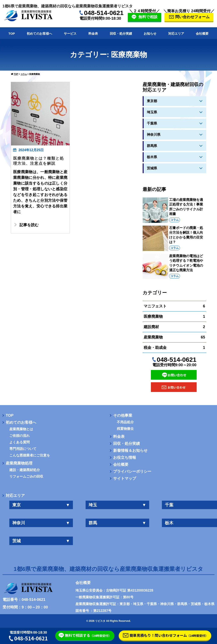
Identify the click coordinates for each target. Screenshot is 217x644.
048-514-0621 (104, 13)
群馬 (117, 523)
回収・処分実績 (121, 34)
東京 (41, 505)
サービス (70, 34)
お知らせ (150, 34)
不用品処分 (125, 422)
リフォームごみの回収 (26, 477)
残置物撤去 (125, 429)
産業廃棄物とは (21, 429)
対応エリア (176, 34)
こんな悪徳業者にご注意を (30, 455)
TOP (12, 34)
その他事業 (123, 415)
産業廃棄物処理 (19, 463)
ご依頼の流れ (19, 436)
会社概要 (202, 34)
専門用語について (23, 449)
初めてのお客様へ (39, 34)
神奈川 (41, 523)
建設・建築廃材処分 (25, 470)
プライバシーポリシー (132, 471)
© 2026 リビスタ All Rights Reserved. (108, 621)
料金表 (93, 34)
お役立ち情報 (125, 458)
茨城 (41, 541)
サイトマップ (125, 478)
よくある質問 (19, 442)
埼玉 (117, 505)
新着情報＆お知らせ (130, 451)
